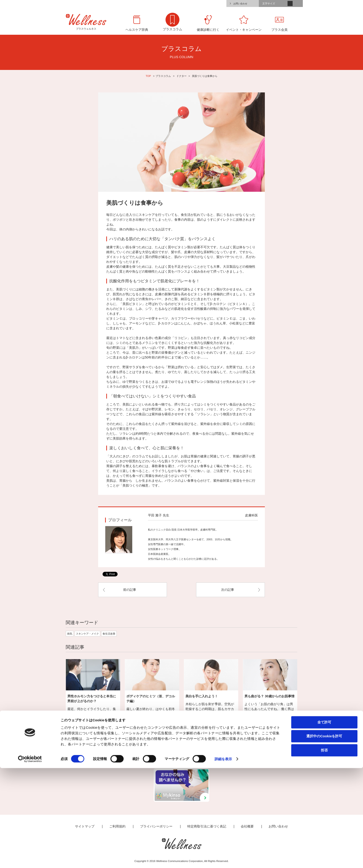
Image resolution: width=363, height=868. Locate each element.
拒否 (324, 850)
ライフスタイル (167, 752)
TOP (148, 76)
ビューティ (196, 752)
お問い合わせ (240, 4)
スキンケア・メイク (87, 634)
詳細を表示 (223, 859)
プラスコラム (163, 76)
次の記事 (228, 590)
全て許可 (324, 822)
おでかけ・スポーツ (225, 752)
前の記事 (130, 590)
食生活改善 (109, 634)
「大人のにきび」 (119, 456)
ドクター (181, 76)
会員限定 (283, 752)
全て (79, 752)
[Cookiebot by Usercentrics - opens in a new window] (30, 859)
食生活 (254, 752)
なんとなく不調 (138, 752)
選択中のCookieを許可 (324, 836)
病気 (70, 634)
